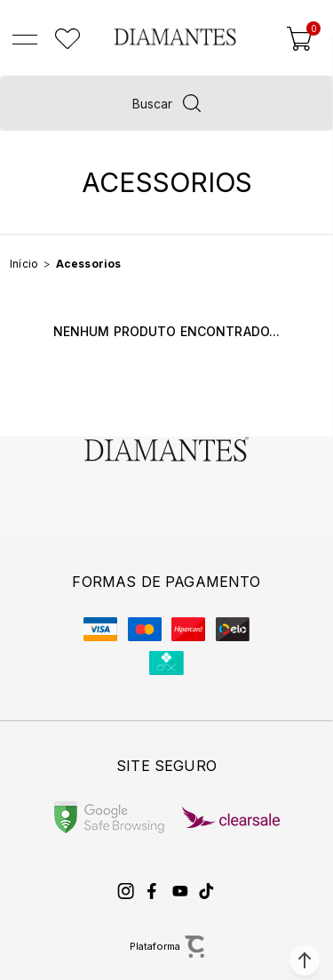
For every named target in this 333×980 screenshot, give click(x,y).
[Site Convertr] (166, 947)
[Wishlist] (67, 39)
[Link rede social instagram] (127, 891)
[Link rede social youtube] (180, 891)
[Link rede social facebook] (154, 891)
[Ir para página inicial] (24, 264)
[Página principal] (175, 36)
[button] (305, 960)
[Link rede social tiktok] (207, 891)
